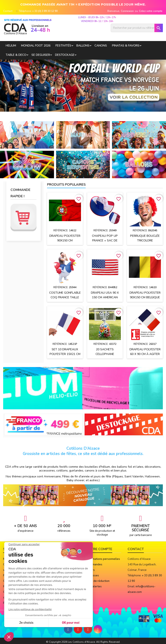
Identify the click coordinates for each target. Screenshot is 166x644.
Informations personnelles (103, 559)
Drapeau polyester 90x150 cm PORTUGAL (65, 240)
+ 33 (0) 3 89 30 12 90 (45, 11)
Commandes (94, 565)
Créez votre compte (151, 11)
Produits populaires (66, 185)
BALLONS (83, 46)
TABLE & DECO (16, 55)
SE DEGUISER (41, 55)
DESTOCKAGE (65, 55)
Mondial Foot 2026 (36, 46)
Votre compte (99, 549)
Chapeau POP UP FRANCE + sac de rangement (105, 240)
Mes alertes (94, 586)
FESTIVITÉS (63, 46)
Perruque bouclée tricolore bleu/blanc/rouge (145, 240)
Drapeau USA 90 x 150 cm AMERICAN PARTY (105, 297)
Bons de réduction (98, 581)
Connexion (127, 11)
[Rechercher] (137, 28)
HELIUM (11, 46)
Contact (8, 11)
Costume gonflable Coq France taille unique (65, 297)
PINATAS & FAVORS (126, 46)
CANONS (101, 46)
